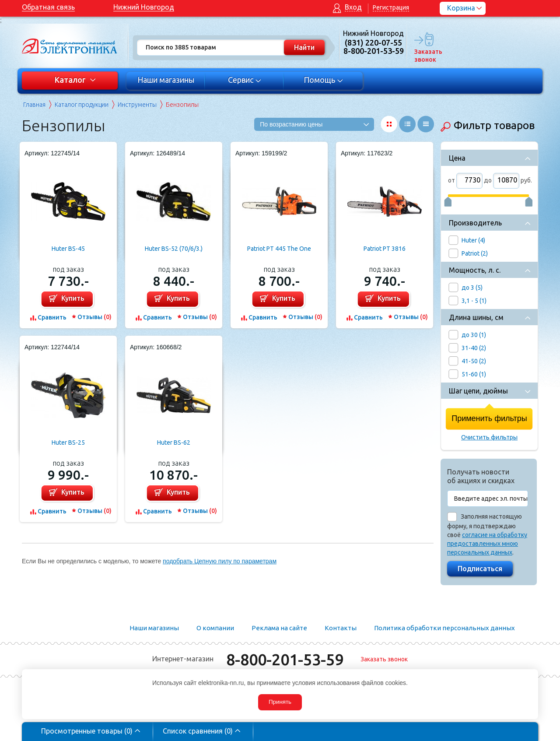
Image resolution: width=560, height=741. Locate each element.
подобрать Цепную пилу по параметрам (220, 561)
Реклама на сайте (279, 628)
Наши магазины (166, 80)
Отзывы (94, 317)
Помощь (324, 80)
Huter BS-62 (174, 442)
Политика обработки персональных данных (444, 628)
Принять (280, 702)
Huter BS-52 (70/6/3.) (174, 249)
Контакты (341, 628)
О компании (215, 628)
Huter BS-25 (68, 442)
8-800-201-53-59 (285, 659)
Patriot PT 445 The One (279, 249)
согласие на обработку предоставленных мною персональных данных (487, 544)
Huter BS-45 (68, 249)
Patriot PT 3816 (385, 249)
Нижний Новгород (144, 7)
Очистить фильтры (489, 437)
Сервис (245, 80)
